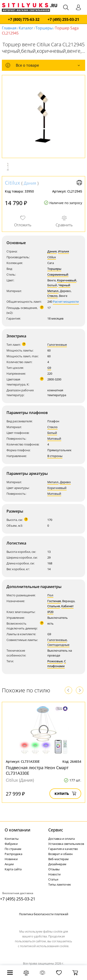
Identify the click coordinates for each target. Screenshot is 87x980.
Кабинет (67, 606)
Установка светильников (66, 844)
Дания (30, 183)
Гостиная (54, 601)
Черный (64, 285)
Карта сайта (13, 869)
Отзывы (54, 869)
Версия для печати (79, 183)
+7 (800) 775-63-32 (24, 20)
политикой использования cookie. (45, 946)
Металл (53, 291)
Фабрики (11, 844)
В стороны (55, 456)
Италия (63, 251)
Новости (54, 874)
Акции (9, 864)
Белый (52, 285)
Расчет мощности (66, 302)
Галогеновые (57, 345)
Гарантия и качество (63, 849)
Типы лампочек (60, 884)
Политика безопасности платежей (44, 914)
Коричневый (67, 280)
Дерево (65, 482)
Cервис (56, 830)
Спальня (54, 606)
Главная (9, 28)
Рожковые (55, 661)
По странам (13, 849)
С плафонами (57, 664)
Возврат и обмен (60, 854)
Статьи (53, 879)
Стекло (52, 296)
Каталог (26, 28)
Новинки (11, 859)
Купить (65, 794)
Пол (50, 595)
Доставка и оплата (61, 839)
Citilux (13, 183)
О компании (18, 830)
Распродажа (13, 854)
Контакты (12, 839)
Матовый (54, 439)
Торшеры (44, 28)
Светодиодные (58, 645)
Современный (58, 274)
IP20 (50, 612)
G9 (49, 368)
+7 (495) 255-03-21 (63, 20)
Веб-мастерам (58, 859)
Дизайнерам (57, 864)
